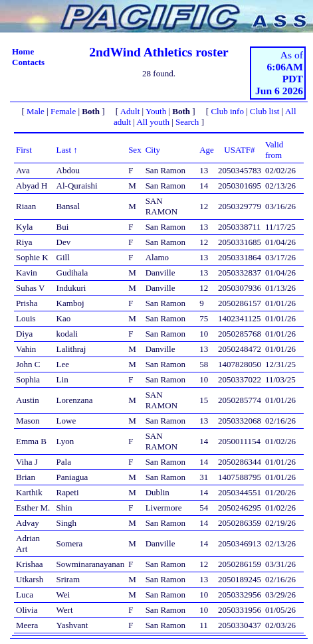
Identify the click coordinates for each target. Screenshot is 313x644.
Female (63, 111)
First (24, 150)
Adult (130, 111)
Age (207, 150)
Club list (264, 111)
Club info (227, 111)
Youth (156, 111)
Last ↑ (67, 150)
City (153, 150)
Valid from (274, 150)
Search (187, 122)
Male (36, 111)
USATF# (239, 150)
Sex (135, 150)
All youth (153, 122)
